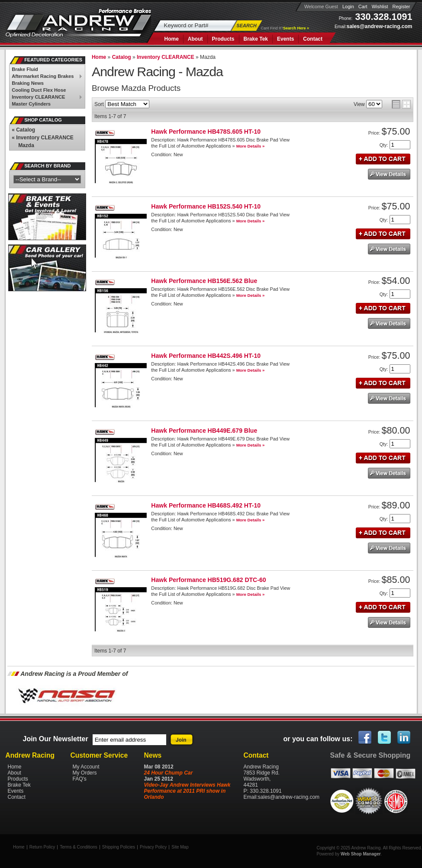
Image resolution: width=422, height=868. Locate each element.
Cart (363, 6)
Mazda (26, 145)
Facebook (365, 738)
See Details (389, 174)
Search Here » (296, 28)
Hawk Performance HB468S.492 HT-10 (206, 505)
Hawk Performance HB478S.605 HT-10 (206, 132)
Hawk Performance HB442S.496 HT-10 (206, 356)
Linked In (404, 738)
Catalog (23, 130)
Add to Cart (383, 159)
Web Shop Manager (361, 854)
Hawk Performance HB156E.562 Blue (204, 281)
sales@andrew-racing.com (380, 26)
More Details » (251, 146)
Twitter (385, 738)
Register (401, 6)
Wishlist (380, 6)
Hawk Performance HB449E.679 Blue (204, 431)
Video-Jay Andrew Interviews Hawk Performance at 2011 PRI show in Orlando (187, 791)
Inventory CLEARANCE (43, 138)
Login (348, 6)
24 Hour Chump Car (169, 773)
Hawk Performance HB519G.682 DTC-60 (208, 580)
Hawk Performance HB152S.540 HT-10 (206, 206)
